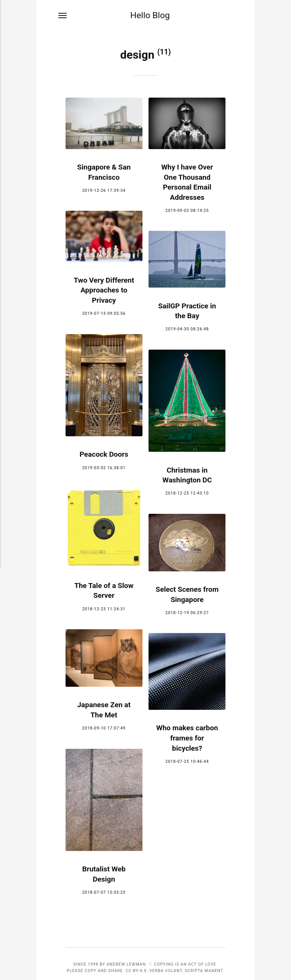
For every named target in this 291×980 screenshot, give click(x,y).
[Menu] (63, 16)
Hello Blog (150, 16)
